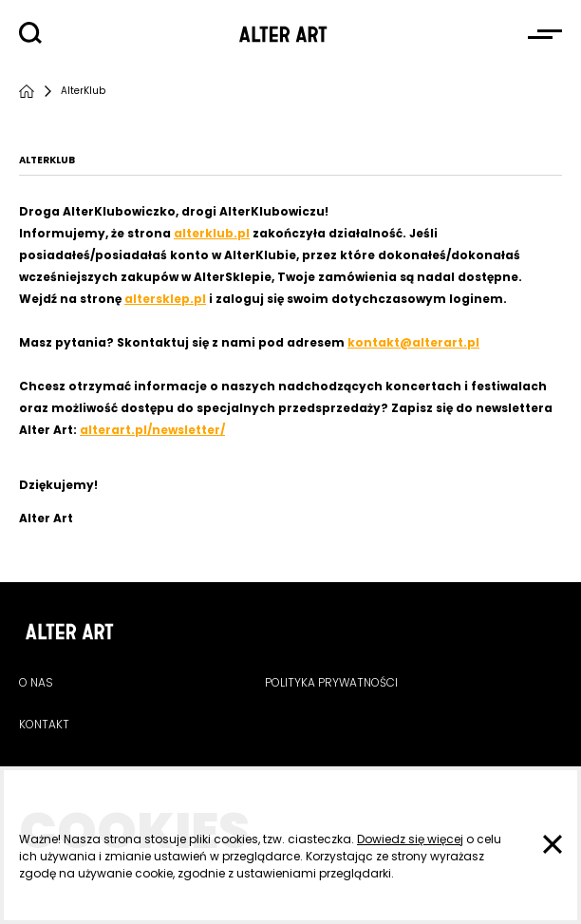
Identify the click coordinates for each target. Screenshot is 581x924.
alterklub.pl (212, 233)
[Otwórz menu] (545, 34)
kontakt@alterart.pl (413, 342)
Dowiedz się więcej (410, 839)
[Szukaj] (30, 33)
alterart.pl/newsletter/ (152, 430)
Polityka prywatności (331, 682)
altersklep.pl (165, 299)
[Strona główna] (27, 91)
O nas (36, 682)
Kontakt (44, 724)
